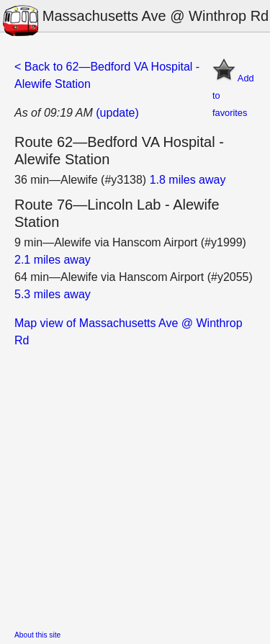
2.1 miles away (53, 260)
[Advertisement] (135, 484)
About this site (37, 635)
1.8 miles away (188, 180)
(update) (117, 113)
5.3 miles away (53, 294)
